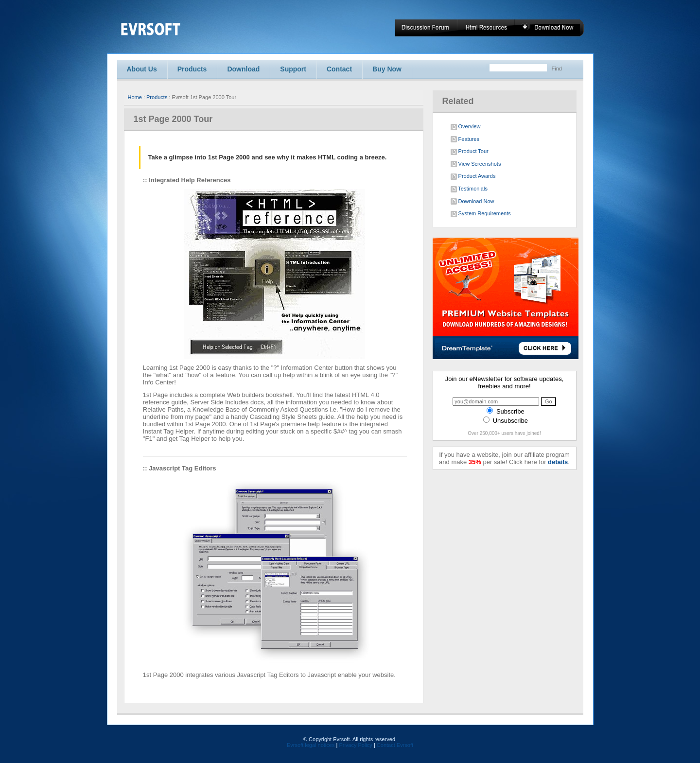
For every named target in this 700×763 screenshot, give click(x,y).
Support (293, 69)
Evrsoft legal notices (311, 745)
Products (192, 69)
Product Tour (470, 152)
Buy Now (387, 69)
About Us (142, 69)
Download (243, 69)
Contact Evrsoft (395, 745)
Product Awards (473, 176)
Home (135, 97)
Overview (466, 127)
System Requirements (481, 214)
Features (465, 139)
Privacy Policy (355, 745)
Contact (339, 69)
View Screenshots (476, 164)
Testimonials (469, 189)
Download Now (472, 202)
